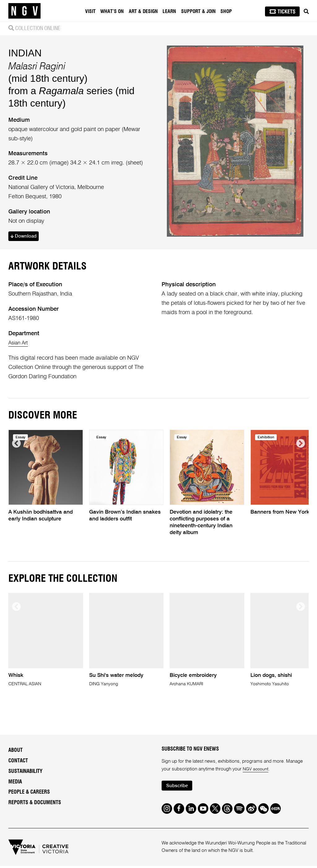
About (15, 759)
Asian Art (20, 352)
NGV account (256, 778)
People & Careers (29, 801)
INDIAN (25, 57)
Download (25, 241)
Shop (227, 11)
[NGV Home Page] (24, 11)
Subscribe (178, 795)
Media (15, 791)
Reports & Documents (35, 811)
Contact (18, 769)
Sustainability (25, 780)
